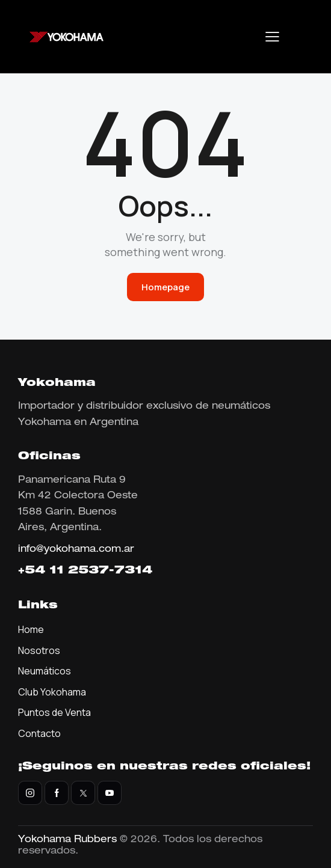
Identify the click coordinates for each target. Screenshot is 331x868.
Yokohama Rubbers (67, 840)
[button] (272, 37)
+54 (34, 571)
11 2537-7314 (101, 571)
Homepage (165, 287)
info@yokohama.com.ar (76, 550)
